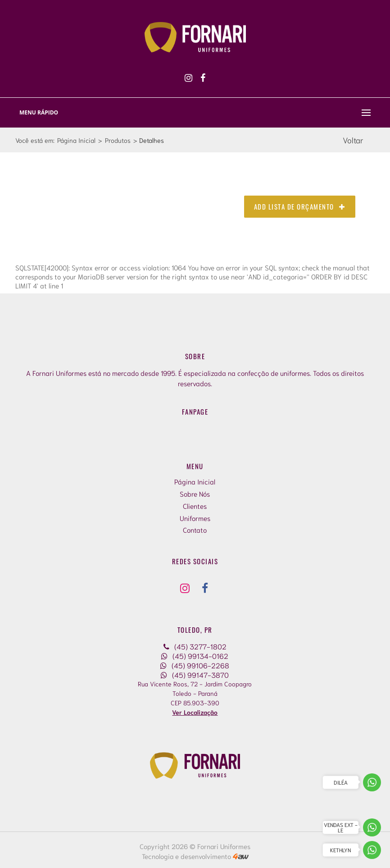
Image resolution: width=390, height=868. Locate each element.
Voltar (353, 139)
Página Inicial (76, 140)
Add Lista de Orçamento (300, 206)
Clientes (195, 506)
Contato (195, 530)
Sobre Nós (195, 493)
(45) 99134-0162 (195, 656)
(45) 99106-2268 (195, 665)
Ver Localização (195, 712)
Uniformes (195, 518)
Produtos (118, 140)
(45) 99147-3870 (195, 674)
